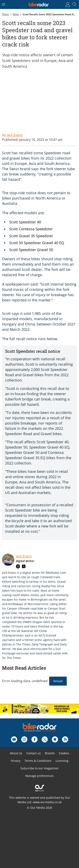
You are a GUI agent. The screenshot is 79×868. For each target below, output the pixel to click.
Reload (58, 681)
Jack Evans (24, 556)
